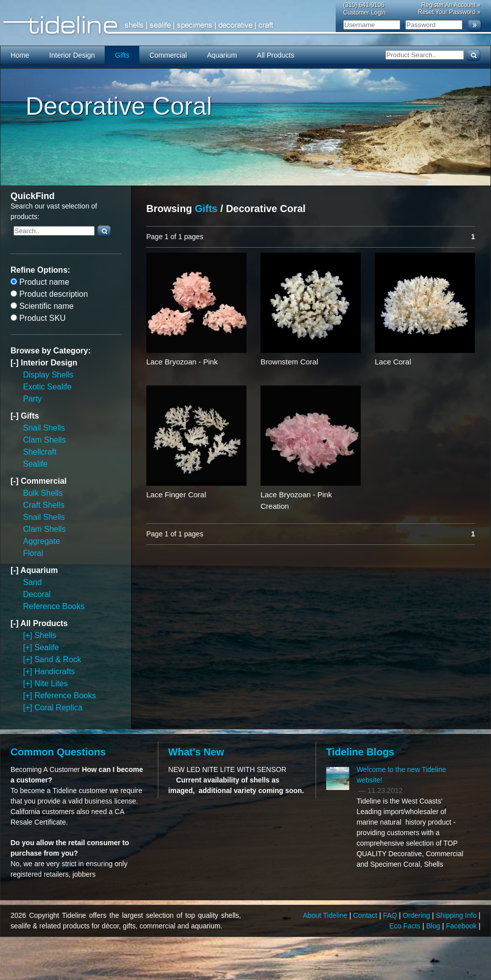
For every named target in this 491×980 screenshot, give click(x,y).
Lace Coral (393, 362)
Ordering (417, 915)
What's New (196, 752)
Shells (46, 635)
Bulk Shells (43, 493)
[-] (16, 363)
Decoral (37, 594)
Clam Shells (44, 440)
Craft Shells (44, 505)
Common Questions (58, 752)
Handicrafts (55, 671)
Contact (366, 915)
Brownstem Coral (289, 362)
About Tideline (326, 915)
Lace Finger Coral (176, 495)
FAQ (391, 915)
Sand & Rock (58, 659)
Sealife (35, 464)
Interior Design (72, 55)
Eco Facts (406, 926)
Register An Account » (451, 5)
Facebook (462, 926)
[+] (29, 635)
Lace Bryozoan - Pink (182, 362)
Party (32, 399)
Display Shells (48, 375)
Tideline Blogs (360, 752)
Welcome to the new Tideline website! (402, 775)
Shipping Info (457, 915)
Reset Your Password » (449, 12)
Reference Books (54, 606)
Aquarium (222, 55)
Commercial (168, 55)
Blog (434, 926)
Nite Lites (51, 683)
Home (20, 55)
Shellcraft (40, 452)
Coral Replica (59, 708)
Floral (33, 553)
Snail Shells (44, 428)
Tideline (245, 25)
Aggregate (42, 541)
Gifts (122, 55)
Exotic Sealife (47, 387)
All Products (276, 55)
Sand (32, 582)
